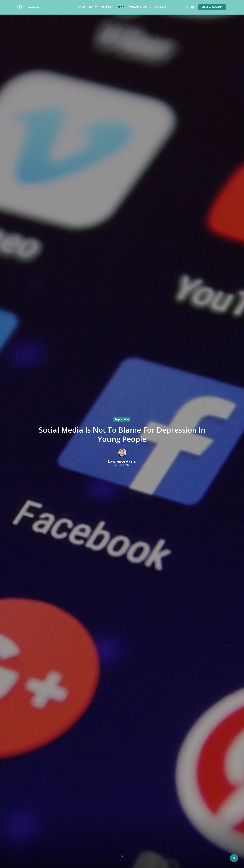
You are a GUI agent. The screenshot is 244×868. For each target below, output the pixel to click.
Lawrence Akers (122, 461)
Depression (122, 419)
